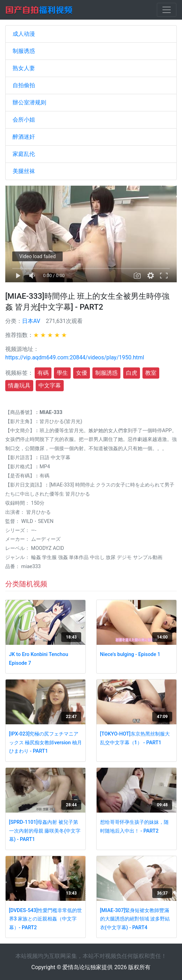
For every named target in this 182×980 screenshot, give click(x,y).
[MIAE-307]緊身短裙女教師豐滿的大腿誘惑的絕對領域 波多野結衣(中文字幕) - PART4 (135, 919)
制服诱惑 (24, 51)
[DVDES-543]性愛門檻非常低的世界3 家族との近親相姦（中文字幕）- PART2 (45, 919)
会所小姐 (24, 120)
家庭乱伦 (24, 154)
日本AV (31, 321)
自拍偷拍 (24, 85)
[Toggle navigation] (167, 10)
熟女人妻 (24, 68)
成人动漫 (24, 34)
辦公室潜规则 (29, 102)
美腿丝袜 (24, 171)
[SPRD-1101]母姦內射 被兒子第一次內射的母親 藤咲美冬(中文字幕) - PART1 (45, 831)
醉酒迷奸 (24, 137)
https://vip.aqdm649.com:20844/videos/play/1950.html (75, 357)
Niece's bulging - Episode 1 (130, 654)
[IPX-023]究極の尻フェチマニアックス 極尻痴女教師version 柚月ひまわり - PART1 (45, 743)
